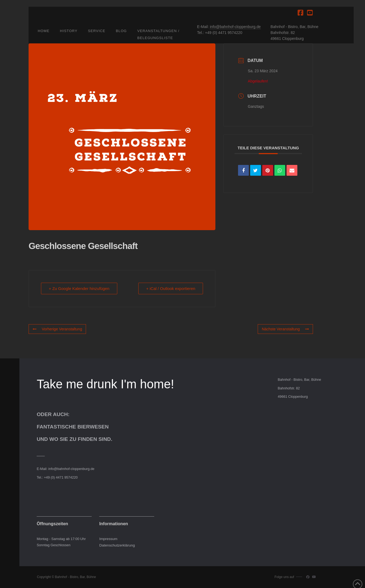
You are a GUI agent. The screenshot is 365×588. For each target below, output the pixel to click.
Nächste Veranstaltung (285, 329)
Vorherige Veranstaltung (57, 329)
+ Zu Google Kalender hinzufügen (79, 288)
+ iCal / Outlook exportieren (171, 288)
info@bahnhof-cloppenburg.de (235, 27)
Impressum (108, 539)
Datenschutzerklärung (117, 545)
